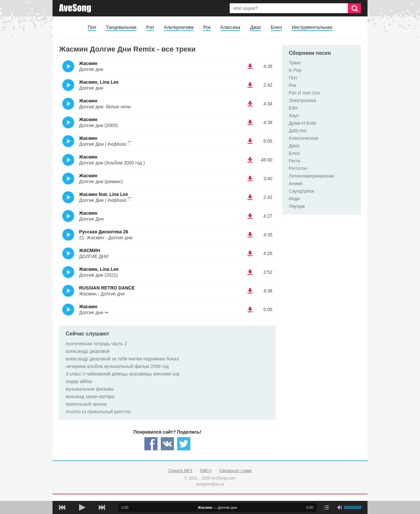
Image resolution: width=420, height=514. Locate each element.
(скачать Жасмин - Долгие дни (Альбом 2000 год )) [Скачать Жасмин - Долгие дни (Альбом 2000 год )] (250, 160)
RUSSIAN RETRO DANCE (107, 288)
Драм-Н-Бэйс (303, 123)
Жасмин (88, 63)
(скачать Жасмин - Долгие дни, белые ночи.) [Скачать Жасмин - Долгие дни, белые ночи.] (250, 104)
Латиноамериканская (311, 176)
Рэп (150, 27)
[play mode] (326, 507)
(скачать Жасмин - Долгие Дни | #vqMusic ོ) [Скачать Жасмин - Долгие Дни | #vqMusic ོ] (250, 141)
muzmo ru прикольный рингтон (98, 412)
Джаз (255, 27)
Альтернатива (178, 27)
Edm (294, 108)
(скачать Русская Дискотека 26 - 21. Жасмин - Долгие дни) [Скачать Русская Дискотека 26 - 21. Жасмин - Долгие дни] (250, 235)
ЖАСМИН (90, 250)
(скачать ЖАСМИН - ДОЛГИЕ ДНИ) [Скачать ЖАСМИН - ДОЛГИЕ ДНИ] (250, 253)
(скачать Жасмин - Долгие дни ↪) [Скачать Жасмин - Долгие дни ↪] (250, 310)
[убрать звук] (340, 507)
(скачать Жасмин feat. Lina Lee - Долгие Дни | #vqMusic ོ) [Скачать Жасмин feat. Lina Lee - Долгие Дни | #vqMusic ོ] (250, 197)
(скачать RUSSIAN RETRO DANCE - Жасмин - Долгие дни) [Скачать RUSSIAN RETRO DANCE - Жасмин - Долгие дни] (250, 291)
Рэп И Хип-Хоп (304, 93)
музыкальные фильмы (90, 389)
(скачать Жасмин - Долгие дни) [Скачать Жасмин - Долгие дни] (250, 66)
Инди (294, 199)
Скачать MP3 (180, 471)
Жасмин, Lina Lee (99, 82)
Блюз (276, 27)
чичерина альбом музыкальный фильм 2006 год (117, 366)
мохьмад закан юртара (90, 396)
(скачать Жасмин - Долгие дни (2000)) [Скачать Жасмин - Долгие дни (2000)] (250, 122)
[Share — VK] (167, 444)
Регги (294, 161)
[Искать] (354, 8)
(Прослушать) (68, 66)
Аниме (296, 183)
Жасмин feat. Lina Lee (104, 194)
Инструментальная (312, 27)
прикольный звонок (86, 404)
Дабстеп (298, 131)
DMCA (206, 471)
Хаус (294, 116)
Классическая (304, 138)
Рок (207, 27)
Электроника (303, 100)
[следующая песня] (102, 507)
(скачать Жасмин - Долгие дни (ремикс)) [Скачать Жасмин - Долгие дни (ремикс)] (250, 179)
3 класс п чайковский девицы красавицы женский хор (123, 374)
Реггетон (298, 168)
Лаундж (297, 206)
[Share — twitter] (184, 444)
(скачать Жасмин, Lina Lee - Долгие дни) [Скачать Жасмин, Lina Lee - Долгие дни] (250, 85)
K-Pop (295, 70)
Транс (295, 63)
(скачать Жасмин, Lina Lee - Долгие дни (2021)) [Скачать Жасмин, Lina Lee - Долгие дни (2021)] (250, 272)
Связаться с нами (235, 471)
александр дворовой (88, 351)
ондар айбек (79, 381)
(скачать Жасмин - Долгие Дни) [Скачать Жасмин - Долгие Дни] (250, 216)
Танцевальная (121, 27)
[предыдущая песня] (62, 507)
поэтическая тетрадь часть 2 (96, 344)
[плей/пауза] (82, 507)
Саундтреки (301, 191)
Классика (230, 27)
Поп (92, 27)
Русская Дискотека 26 (104, 232)
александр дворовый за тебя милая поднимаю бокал (122, 359)
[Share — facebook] (151, 444)
